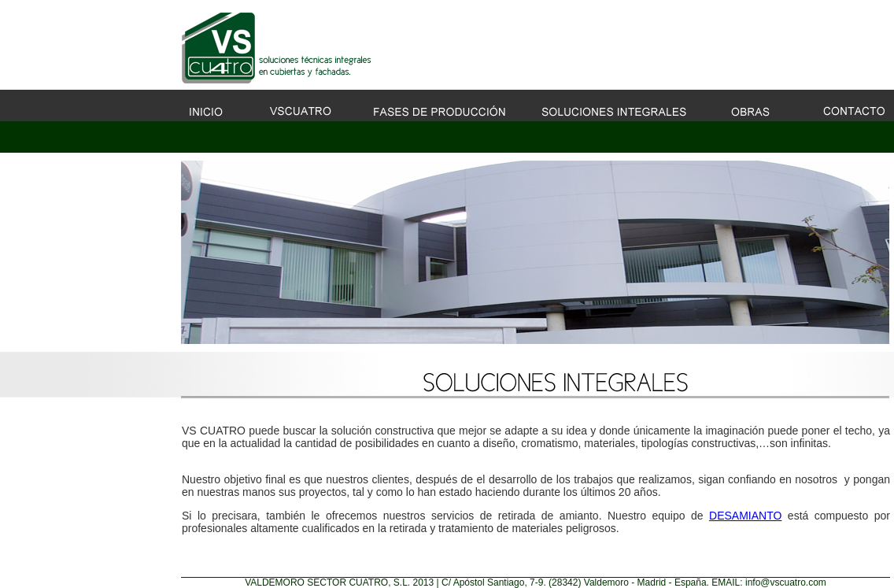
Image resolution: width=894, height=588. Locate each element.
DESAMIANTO (745, 516)
